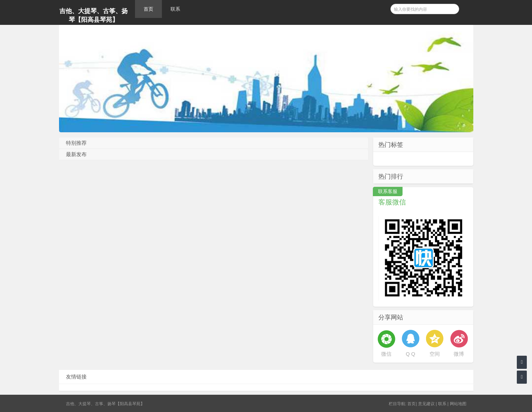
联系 (175, 9)
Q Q (410, 354)
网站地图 (458, 404)
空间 (435, 354)
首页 (148, 9)
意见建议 (426, 404)
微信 (386, 354)
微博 (459, 354)
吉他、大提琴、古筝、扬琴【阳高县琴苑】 (94, 15)
